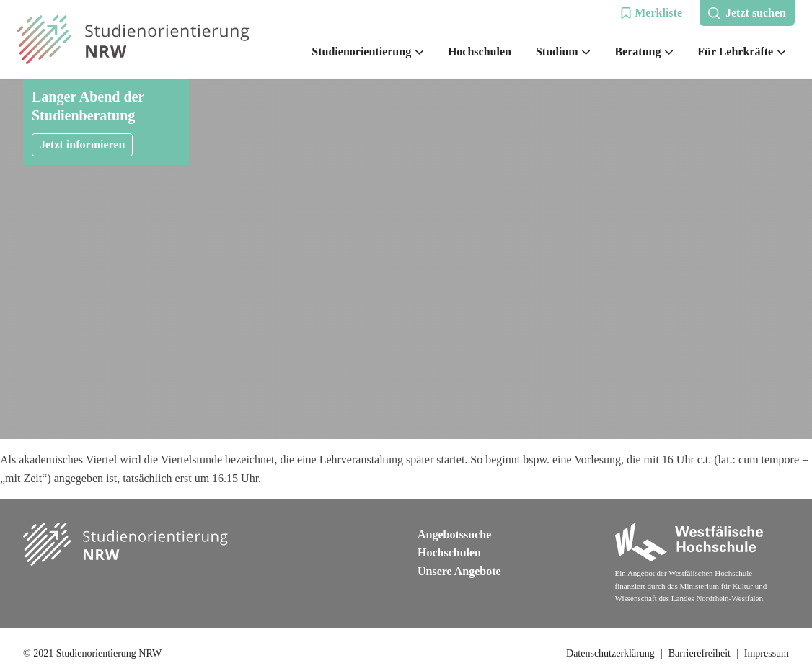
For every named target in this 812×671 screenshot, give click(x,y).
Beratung (644, 52)
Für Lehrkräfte (741, 52)
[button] (651, 13)
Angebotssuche (454, 534)
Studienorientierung (367, 52)
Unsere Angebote (459, 571)
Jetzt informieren (82, 145)
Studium (563, 52)
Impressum (767, 653)
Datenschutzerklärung (610, 653)
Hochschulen (480, 52)
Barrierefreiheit (700, 653)
